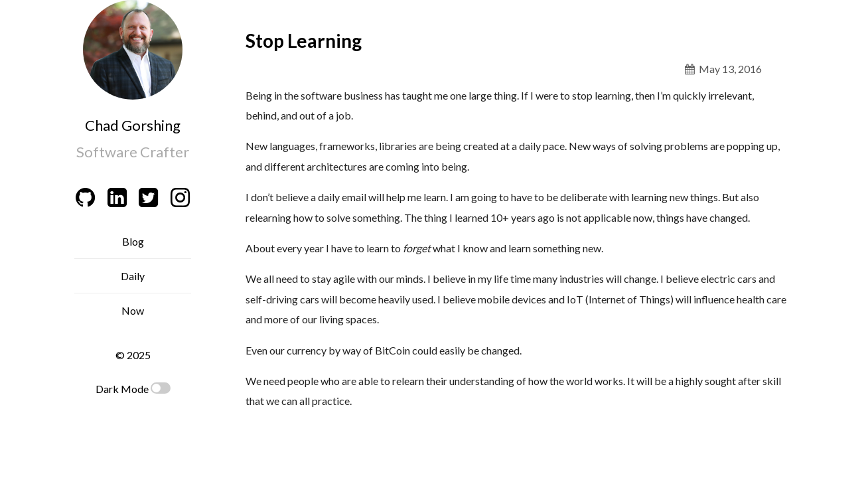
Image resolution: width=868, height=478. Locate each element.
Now (133, 310)
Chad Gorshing (133, 125)
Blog (133, 241)
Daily (133, 276)
